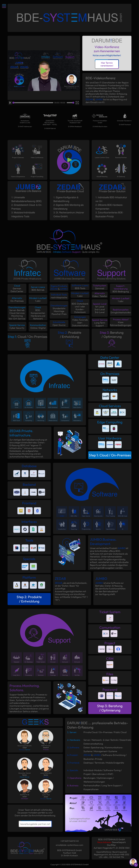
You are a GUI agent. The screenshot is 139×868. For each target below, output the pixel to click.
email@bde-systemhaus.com (69, 845)
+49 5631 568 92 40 (70, 841)
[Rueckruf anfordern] (133, 862)
